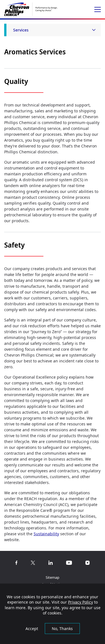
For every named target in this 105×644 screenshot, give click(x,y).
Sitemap (53, 577)
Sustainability (46, 534)
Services (21, 30)
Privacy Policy (81, 602)
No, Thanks (62, 629)
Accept (32, 629)
